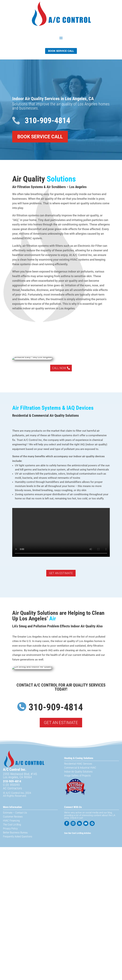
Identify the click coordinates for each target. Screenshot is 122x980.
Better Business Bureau (15, 832)
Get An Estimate (61, 573)
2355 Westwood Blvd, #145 (20, 774)
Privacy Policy (10, 828)
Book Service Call (61, 51)
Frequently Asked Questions (18, 836)
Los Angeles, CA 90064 (17, 777)
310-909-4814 (47, 121)
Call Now (59, 368)
